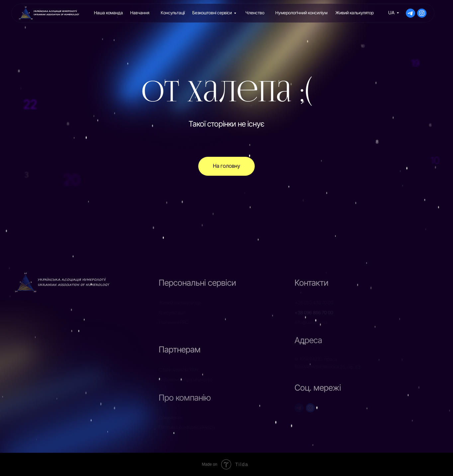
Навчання (140, 13)
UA (391, 13)
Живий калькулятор (355, 13)
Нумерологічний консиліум (301, 13)
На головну (226, 166)
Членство (255, 13)
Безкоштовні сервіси (212, 13)
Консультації (173, 13)
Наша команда (108, 13)
